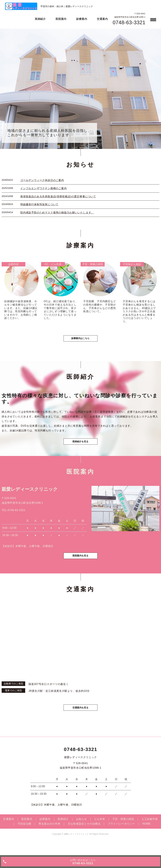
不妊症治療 (25, 837)
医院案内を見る (81, 567)
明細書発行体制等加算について (39, 204)
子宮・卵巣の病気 (123, 832)
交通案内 (102, 19)
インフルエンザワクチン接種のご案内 (44, 188)
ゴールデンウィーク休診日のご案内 (42, 180)
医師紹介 (40, 19)
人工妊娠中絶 (150, 832)
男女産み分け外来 (49, 837)
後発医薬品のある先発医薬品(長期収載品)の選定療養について (58, 196)
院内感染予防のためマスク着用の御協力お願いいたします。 (57, 213)
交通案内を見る (81, 720)
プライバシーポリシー (121, 837)
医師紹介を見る (81, 449)
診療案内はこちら (81, 343)
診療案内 (82, 19)
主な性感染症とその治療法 (84, 837)
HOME (146, 837)
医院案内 (61, 19)
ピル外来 (100, 832)
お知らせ (81, 832)
